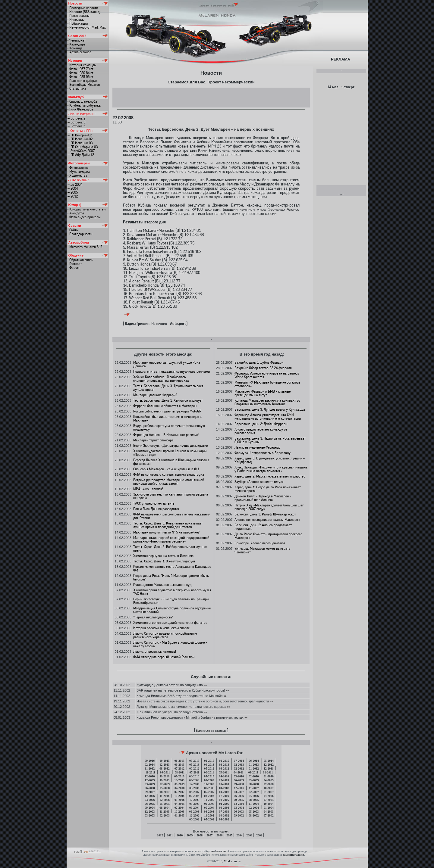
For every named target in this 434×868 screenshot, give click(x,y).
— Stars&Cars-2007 (81, 151)
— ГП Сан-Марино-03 (83, 147)
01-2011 (268, 772)
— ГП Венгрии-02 (80, 135)
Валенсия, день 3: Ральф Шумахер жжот (265, 514)
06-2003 (239, 812)
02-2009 (165, 784)
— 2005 (73, 192)
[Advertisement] (211, 97)
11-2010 (165, 776)
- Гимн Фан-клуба (80, 109)
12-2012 (269, 765)
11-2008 (209, 784)
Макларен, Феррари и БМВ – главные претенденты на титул (263, 393)
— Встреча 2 (76, 118)
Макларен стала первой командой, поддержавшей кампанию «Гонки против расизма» (171, 540)
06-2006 (239, 796)
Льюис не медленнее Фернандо (257, 447)
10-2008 (224, 784)
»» (205, 685)
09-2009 (194, 780)
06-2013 (179, 765)
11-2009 (165, 780)
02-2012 (239, 768)
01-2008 (224, 788)
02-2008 (209, 788)
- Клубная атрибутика (84, 105)
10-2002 (224, 815)
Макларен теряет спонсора (153, 440)
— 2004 (73, 188)
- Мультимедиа (79, 172)
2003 (249, 835)
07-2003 (224, 812)
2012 (160, 835)
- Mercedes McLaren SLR (85, 247)
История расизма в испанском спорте (161, 628)
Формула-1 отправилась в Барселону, (263, 453)
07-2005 (268, 800)
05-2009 (254, 780)
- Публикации (78, 23)
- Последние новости (83, 8)
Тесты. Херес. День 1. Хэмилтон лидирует (164, 561)
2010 (180, 835)
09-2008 (239, 784)
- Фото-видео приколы (84, 217)
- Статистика (77, 89)
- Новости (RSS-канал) (84, 12)
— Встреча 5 (76, 126)
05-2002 (209, 819)
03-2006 (150, 800)
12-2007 (239, 788)
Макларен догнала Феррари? (155, 395)
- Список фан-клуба (82, 101)
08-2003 (209, 812)
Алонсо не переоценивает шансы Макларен (267, 520)
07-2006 (224, 796)
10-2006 (179, 796)
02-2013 (239, 765)
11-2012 (150, 768)
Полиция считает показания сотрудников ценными (171, 372)
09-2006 (194, 796)
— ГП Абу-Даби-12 (81, 155)
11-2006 (165, 796)
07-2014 (239, 761)
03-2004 (239, 808)
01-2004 (269, 808)
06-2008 (150, 788)
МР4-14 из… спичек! (148, 489)
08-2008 (254, 784)
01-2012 (254, 768)
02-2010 (254, 776)
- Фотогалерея (78, 168)
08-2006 (209, 796)
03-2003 (150, 815)
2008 (200, 835)
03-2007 (239, 792)
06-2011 (209, 772)
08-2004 (164, 808)
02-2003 (165, 815)
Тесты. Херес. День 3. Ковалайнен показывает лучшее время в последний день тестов (168, 525)
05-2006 (254, 796)
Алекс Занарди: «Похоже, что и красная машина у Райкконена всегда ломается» (271, 469)
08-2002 (254, 815)
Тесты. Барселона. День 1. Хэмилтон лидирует (168, 400)
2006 (219, 835)
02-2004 (254, 808)
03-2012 (224, 768)
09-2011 (165, 772)
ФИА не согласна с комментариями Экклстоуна (169, 474)
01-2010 (268, 776)
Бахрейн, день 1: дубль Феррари (259, 362)
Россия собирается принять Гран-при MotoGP (167, 411)
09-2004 (150, 808)
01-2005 (224, 804)
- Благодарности (80, 234)
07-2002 (268, 815)
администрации (293, 855)
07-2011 (195, 772)
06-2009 (239, 780)
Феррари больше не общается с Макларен (165, 406)
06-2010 (194, 776)
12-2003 (150, 812)
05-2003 (254, 812)
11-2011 (150, 772)
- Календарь (77, 44)
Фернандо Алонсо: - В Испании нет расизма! (166, 435)
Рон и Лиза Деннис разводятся (156, 509)
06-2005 (150, 804)
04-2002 (224, 819)
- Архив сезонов (79, 52)
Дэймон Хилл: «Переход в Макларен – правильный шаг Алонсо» (263, 498)
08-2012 (164, 768)
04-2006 (268, 796)
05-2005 (165, 804)
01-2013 (254, 765)
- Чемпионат (77, 40)
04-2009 (268, 780)
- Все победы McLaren (84, 85)
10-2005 (224, 800)
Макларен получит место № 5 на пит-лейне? (166, 532)
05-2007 (209, 792)
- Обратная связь (80, 260)
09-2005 (239, 800)
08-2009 (209, 780)
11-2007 (254, 788)
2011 (170, 835)
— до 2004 (75, 185)
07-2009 (224, 780)
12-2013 (164, 765)
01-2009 (179, 784)
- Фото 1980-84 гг (80, 73)
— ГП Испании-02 (80, 139)
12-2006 (150, 796)
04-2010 (224, 776)
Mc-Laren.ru (232, 861)
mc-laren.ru (218, 851)
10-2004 (268, 804)
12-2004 (239, 804)
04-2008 (179, 788)
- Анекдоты (76, 213)
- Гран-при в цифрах (83, 81)
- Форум (73, 268)
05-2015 (194, 761)
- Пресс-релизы (79, 16)
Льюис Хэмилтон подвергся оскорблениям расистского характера (165, 635)
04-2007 (224, 792)
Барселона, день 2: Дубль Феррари (261, 424)
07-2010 (179, 776)
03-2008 (194, 788)
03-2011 (253, 772)
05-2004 (209, 808)
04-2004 (224, 808)
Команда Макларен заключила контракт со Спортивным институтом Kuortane (267, 402)
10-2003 (179, 812)
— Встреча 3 (76, 122)
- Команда (75, 48)
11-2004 (254, 804)
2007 (209, 835)
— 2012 (73, 196)
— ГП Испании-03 (80, 143)
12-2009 (150, 780)
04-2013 (209, 765)
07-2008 (268, 784)
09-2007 (150, 792)
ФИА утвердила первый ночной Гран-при (164, 657)
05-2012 (209, 768)
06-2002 (194, 819)
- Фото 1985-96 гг (80, 77)
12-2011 (269, 768)
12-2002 (194, 815)
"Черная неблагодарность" (153, 617)
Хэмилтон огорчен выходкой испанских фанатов (170, 623)
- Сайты (73, 230)
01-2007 (269, 792)
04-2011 (239, 772)
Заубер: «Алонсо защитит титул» (259, 482)
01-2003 (179, 815)
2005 (229, 835)
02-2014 (150, 765)
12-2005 (194, 800)
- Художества (77, 176)
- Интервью (76, 20)
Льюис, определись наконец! (155, 652)
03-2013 (224, 765)
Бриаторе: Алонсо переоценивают (260, 543)
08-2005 (254, 800)
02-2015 (209, 761)
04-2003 (268, 812)
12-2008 (194, 784)
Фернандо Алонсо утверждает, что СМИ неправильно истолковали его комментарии (268, 417)
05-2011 (224, 772)
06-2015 (179, 761)
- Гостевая (75, 264)
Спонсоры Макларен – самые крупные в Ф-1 (166, 469)
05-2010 (209, 776)
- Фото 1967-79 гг (80, 69)
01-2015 (224, 761)
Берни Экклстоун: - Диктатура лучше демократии (171, 446)
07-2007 (179, 792)
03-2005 (194, 804)
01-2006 (179, 800)
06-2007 (194, 792)
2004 (239, 835)
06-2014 (254, 761)
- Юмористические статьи (86, 209)
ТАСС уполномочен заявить (154, 503)
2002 (259, 835)
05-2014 (269, 761)
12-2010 (150, 776)
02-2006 (165, 800)
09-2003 (194, 812)
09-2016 (150, 761)
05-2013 (194, 765)
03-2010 (239, 776)
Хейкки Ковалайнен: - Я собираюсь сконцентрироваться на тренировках (161, 379)
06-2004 (194, 808)
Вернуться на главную (211, 731)
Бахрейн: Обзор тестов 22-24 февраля (263, 368)
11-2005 (209, 800)
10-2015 (164, 761)
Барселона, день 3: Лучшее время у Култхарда (270, 409)
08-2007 (164, 792)
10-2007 (268, 788)
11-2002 (209, 815)
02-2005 (209, 804)
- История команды (82, 65)
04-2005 (179, 804)
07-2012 (179, 768)
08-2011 (180, 772)
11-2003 (165, 812)
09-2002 (239, 815)
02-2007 (254, 792)
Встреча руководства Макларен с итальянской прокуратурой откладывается (169, 482)
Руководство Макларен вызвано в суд (162, 585)
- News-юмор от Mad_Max (87, 27)
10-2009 (179, 780)
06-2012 (194, 768)
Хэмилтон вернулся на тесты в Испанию (163, 556)
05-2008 (165, 788)
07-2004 (179, 808)
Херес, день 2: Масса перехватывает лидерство (270, 476)
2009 (190, 835)
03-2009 (150, 784)
